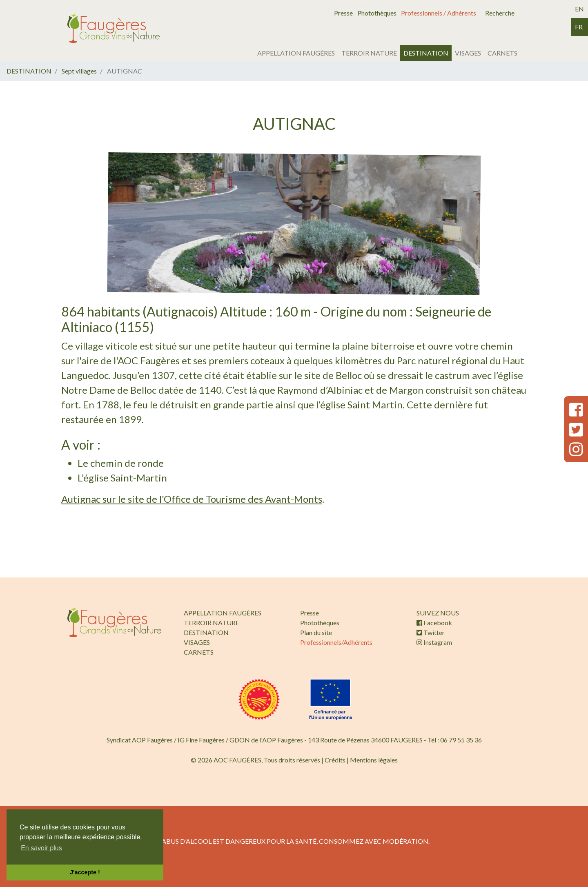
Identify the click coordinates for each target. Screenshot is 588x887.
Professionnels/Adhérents (336, 642)
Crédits (335, 760)
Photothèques (377, 13)
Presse (343, 13)
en (579, 9)
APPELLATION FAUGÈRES (296, 53)
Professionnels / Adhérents (439, 13)
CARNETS (502, 53)
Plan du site (316, 632)
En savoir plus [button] (41, 848)
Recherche (500, 13)
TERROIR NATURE (369, 53)
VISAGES (468, 53)
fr (579, 27)
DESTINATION (426, 53)
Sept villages (79, 71)
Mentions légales (374, 760)
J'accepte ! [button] (85, 872)
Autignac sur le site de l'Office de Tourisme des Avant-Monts (192, 499)
